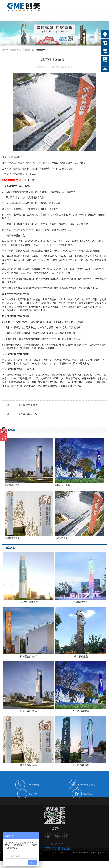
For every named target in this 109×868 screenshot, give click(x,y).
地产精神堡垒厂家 (28, 414)
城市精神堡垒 (81, 656)
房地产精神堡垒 (79, 462)
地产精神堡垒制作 (28, 405)
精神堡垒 (12, 50)
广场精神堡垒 (81, 602)
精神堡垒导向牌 (28, 656)
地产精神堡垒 (24, 50)
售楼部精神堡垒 (29, 462)
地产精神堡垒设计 (79, 515)
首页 (4, 50)
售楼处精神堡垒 (29, 515)
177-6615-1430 (57, 857)
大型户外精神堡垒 (28, 602)
